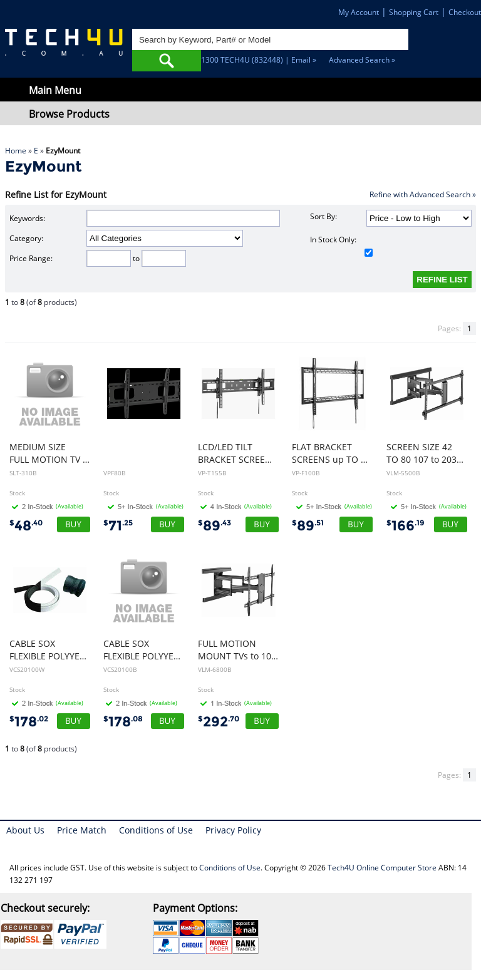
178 (29, 722)
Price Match (82, 830)
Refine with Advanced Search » (423, 194)
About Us (25, 830)
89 (215, 526)
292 (219, 722)
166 (406, 526)
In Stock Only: (341, 245)
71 (118, 526)
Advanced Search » (362, 60)
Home (16, 151)
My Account (359, 12)
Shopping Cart (414, 12)
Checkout (465, 12)
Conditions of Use (156, 830)
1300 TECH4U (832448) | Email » (259, 60)
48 (26, 526)
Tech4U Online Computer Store (382, 868)
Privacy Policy (233, 830)
